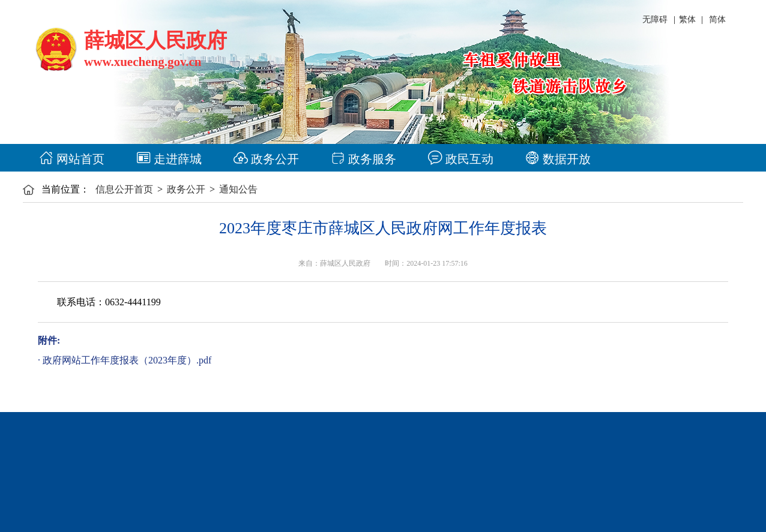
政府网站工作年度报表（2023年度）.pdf (127, 360)
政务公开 (266, 159)
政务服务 (363, 159)
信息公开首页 (124, 189)
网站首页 (72, 159)
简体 (717, 19)
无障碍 (655, 19)
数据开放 (558, 159)
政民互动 (461, 159)
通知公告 (238, 189)
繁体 (687, 19)
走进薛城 (169, 159)
